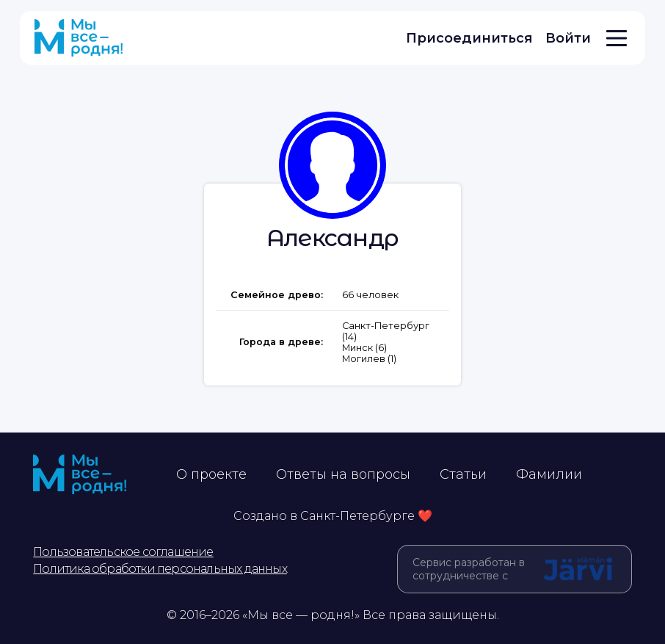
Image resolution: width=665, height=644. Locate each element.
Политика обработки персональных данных (160, 569)
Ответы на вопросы (343, 474)
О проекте (211, 474)
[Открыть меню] (617, 38)
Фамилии (549, 474)
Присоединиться (469, 38)
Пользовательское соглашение (123, 552)
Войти (568, 38)
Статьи (463, 474)
